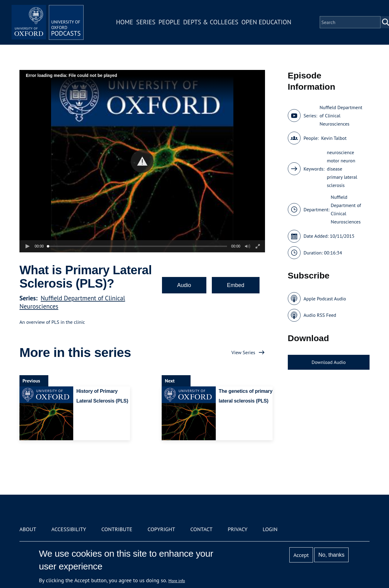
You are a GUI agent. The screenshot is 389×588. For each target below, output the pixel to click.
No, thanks (331, 555)
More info (177, 581)
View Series (243, 352)
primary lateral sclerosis (342, 181)
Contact (201, 529)
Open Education (267, 22)
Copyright (161, 529)
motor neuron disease (341, 165)
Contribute (117, 529)
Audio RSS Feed (320, 315)
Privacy (238, 529)
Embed (236, 285)
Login (270, 529)
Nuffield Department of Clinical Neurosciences (341, 116)
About (28, 529)
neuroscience (341, 152)
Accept (301, 555)
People (170, 22)
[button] (142, 161)
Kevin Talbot (334, 138)
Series (146, 22)
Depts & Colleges (212, 22)
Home (125, 22)
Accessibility (69, 529)
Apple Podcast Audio (325, 299)
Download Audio (329, 362)
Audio (184, 285)
